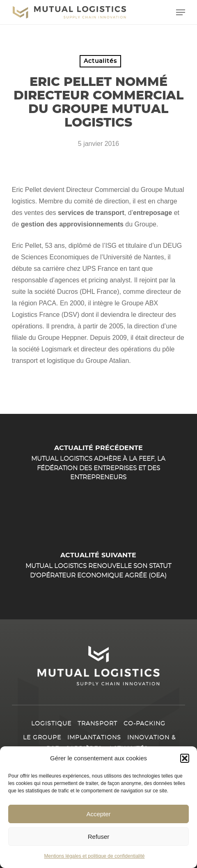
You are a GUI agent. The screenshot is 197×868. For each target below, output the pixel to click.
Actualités (100, 61)
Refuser (99, 837)
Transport (97, 724)
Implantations (94, 738)
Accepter (98, 814)
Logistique (51, 724)
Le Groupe (42, 738)
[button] (185, 759)
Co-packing (144, 724)
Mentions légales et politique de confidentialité (95, 856)
